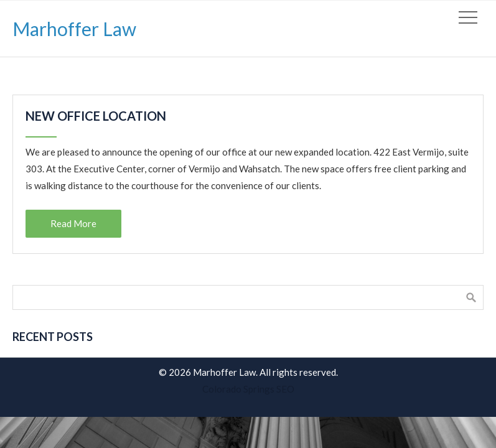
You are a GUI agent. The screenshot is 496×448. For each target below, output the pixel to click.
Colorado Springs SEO (248, 389)
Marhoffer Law (74, 29)
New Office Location (96, 116)
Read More (73, 223)
